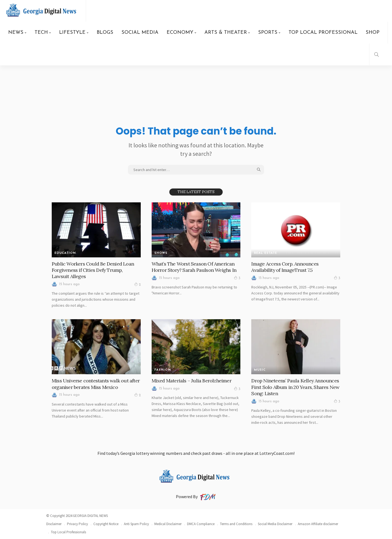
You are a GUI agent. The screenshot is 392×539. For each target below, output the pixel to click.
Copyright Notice (106, 524)
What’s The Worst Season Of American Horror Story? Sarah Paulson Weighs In (194, 267)
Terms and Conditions (236, 524)
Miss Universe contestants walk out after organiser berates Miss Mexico (96, 384)
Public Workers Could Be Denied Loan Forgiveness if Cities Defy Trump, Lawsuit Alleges (93, 270)
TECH (41, 33)
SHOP (373, 33)
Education (65, 253)
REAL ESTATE (266, 253)
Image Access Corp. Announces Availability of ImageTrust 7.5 (285, 267)
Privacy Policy (77, 524)
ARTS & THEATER (226, 33)
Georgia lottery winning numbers (151, 453)
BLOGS (105, 33)
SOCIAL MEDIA (140, 33)
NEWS (16, 33)
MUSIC (260, 370)
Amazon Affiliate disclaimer (318, 524)
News (60, 370)
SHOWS (161, 253)
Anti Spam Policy (136, 524)
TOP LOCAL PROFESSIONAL (323, 33)
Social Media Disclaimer (275, 524)
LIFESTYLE (72, 33)
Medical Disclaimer (168, 524)
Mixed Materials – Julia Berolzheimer (192, 381)
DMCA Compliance (201, 524)
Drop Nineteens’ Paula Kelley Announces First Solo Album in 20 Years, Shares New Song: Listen (295, 387)
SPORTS (268, 33)
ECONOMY (180, 33)
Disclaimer (54, 524)
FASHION (163, 370)
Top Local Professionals (68, 532)
